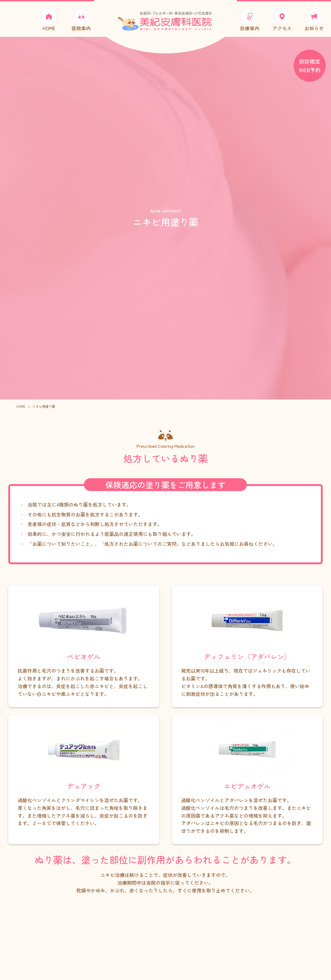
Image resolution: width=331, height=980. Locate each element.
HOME (21, 411)
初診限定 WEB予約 (310, 66)
